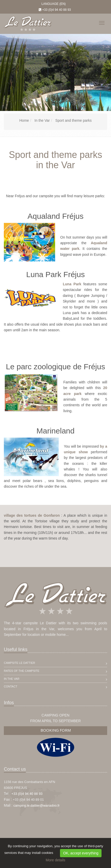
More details (55, 860)
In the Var (12, 679)
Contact (11, 686)
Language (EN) (54, 4)
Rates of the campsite (22, 671)
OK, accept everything (81, 853)
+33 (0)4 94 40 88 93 (57, 10)
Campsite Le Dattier (19, 663)
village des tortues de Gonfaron (32, 515)
